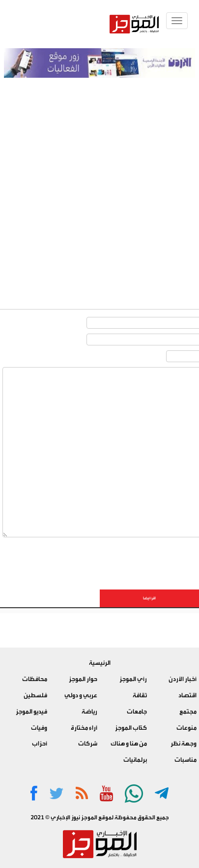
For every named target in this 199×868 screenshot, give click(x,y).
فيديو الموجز (31, 712)
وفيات (39, 728)
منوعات (186, 728)
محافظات (35, 679)
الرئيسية (100, 663)
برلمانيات (135, 760)
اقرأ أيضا (149, 598)
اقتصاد (187, 695)
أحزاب (40, 744)
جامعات (137, 712)
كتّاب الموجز (131, 728)
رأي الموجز (133, 679)
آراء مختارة (84, 728)
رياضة (89, 712)
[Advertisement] (99, 182)
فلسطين (35, 695)
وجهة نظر (184, 744)
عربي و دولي (81, 695)
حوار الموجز (83, 679)
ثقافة (140, 695)
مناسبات (185, 760)
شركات (88, 744)
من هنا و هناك (129, 744)
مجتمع (188, 712)
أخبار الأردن (183, 679)
